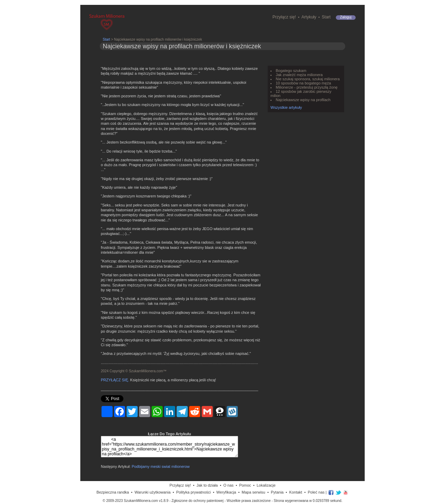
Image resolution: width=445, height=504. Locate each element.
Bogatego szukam (291, 71)
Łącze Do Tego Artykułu (169, 434)
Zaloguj (346, 17)
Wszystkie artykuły (286, 107)
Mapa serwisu (253, 492)
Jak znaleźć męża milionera (299, 75)
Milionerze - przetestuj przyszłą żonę (307, 87)
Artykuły (309, 17)
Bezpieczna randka (113, 492)
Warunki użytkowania (153, 492)
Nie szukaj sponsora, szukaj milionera (308, 79)
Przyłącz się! (284, 17)
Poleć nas (316, 492)
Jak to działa (207, 485)
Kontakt (296, 492)
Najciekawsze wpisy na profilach (303, 100)
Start (326, 17)
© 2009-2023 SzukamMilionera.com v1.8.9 (135, 501)
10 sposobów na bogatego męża (303, 83)
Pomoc (245, 485)
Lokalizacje (266, 485)
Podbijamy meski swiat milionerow (161, 466)
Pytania (277, 492)
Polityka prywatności (194, 492)
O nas (228, 485)
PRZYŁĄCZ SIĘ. (115, 380)
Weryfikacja (226, 492)
